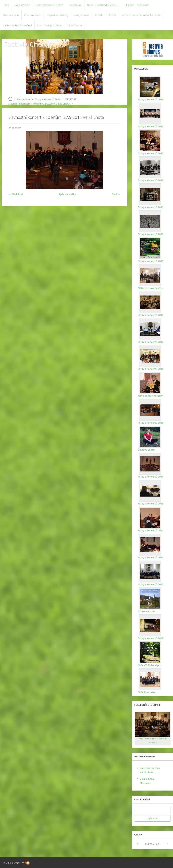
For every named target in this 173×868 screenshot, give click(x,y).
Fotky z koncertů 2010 (150, 584)
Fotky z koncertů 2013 (150, 504)
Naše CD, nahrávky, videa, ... (103, 5)
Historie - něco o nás (137, 5)
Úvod (6, 5)
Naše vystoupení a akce (49, 5)
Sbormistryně (11, 15)
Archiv (113, 15)
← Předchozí (16, 194)
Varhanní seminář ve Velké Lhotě (141, 15)
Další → (116, 194)
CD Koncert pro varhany (151, 611)
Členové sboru (33, 15)
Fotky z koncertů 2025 (150, 99)
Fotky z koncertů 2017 (150, 342)
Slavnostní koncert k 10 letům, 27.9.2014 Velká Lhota (39, 104)
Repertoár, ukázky (57, 15)
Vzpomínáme (75, 25)
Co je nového (22, 5)
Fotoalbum (75, 5)
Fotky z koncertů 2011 (150, 557)
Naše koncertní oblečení (17, 25)
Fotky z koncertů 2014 (48, 99)
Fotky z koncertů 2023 (150, 153)
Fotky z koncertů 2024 (150, 126)
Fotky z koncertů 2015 (150, 423)
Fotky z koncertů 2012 (150, 530)
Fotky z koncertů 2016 (150, 369)
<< (139, 844)
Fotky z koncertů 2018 (150, 315)
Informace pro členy (49, 25)
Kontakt (99, 15)
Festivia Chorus (28, 44)
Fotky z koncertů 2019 (150, 261)
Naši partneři (81, 15)
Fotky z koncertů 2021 (150, 207)
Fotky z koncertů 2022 (150, 180)
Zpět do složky (67, 194)
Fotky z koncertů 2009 (150, 638)
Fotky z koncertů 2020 (150, 234)
